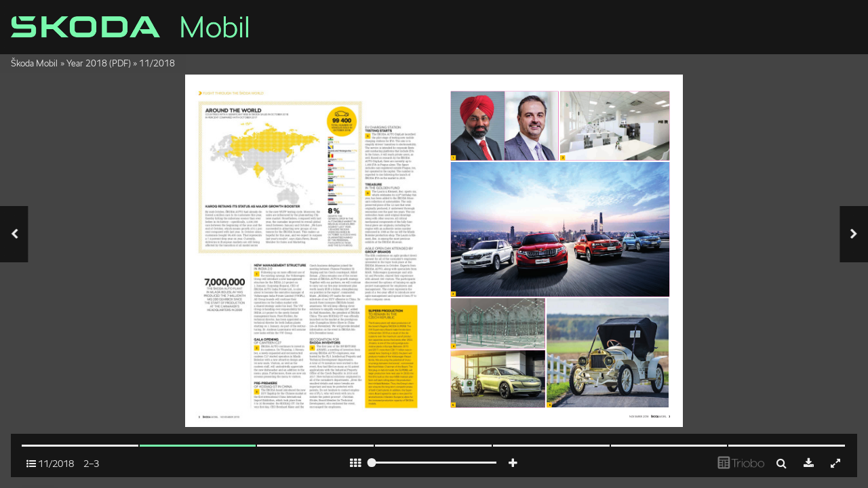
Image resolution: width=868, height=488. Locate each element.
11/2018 (157, 63)
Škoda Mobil (34, 63)
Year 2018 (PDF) (99, 63)
